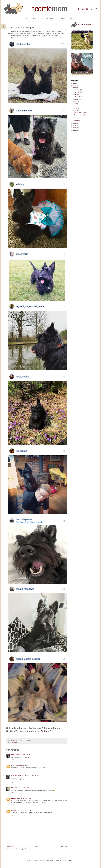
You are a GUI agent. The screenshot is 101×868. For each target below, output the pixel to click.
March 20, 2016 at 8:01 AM (22, 765)
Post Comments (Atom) (20, 849)
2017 (75, 85)
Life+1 (59, 860)
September (78, 97)
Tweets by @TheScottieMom (79, 76)
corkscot (14, 810)
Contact (72, 18)
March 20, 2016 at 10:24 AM (32, 776)
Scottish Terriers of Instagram (82, 115)
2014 (75, 125)
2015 (75, 123)
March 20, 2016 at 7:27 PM (24, 798)
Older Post (64, 846)
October (77, 94)
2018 (75, 83)
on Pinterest (44, 731)
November (77, 92)
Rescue (63, 18)
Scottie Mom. (46, 860)
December (77, 90)
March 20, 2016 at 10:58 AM (21, 788)
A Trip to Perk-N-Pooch (80, 113)
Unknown (14, 798)
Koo (12, 788)
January (77, 120)
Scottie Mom (14, 743)
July (76, 101)
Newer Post (10, 846)
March (76, 111)
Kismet (13, 755)
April (76, 108)
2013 (75, 128)
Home (37, 846)
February (77, 118)
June (76, 104)
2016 (75, 88)
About (26, 18)
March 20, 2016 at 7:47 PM (24, 810)
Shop (35, 18)
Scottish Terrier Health (48, 18)
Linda (13, 765)
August (76, 99)
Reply (13, 760)
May (76, 106)
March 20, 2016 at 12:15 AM (23, 755)
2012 (75, 130)
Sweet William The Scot (18, 776)
